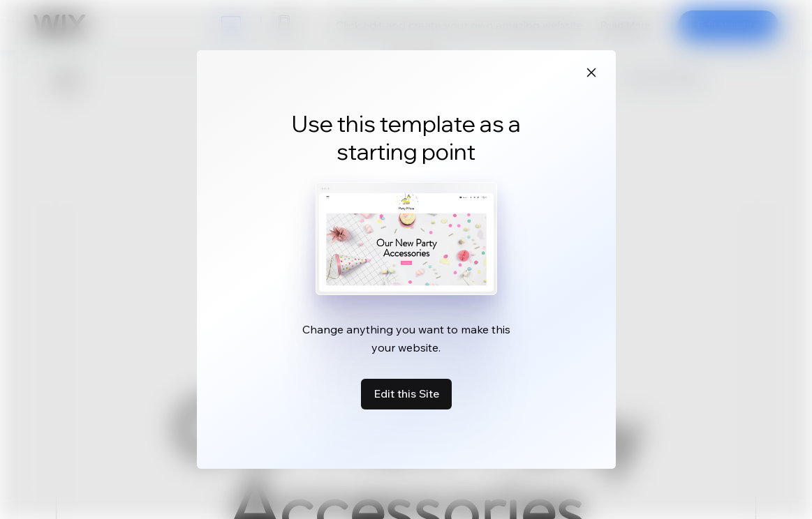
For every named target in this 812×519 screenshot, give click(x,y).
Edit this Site (406, 393)
